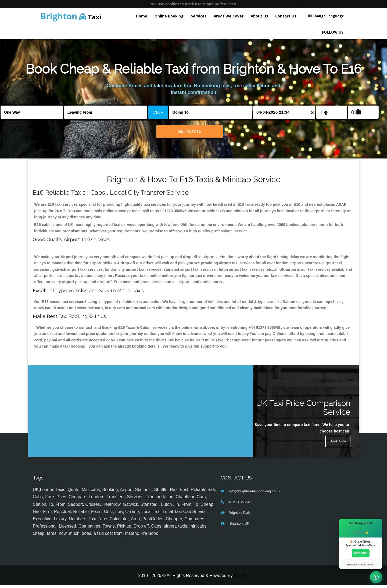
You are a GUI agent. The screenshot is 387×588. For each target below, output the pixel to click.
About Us (259, 16)
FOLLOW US (333, 32)
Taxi (71, 16)
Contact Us (286, 16)
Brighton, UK (239, 527)
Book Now (337, 445)
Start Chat (361, 553)
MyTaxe (241, 579)
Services (199, 16)
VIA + (158, 112)
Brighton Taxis (240, 516)
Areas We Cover (229, 16)
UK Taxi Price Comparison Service (303, 411)
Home (142, 16)
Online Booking (169, 16)
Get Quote (190, 131)
